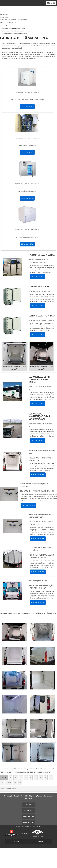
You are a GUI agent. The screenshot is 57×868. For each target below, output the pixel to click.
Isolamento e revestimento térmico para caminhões (16, 31)
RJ (11, 778)
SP (26, 778)
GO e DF (9, 783)
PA (20, 783)
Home (28, 805)
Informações (29, 817)
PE (46, 778)
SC (36, 778)
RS (41, 778)
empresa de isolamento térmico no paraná (13, 28)
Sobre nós (29, 811)
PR (31, 778)
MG (16, 778)
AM (15, 783)
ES (21, 778)
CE (2, 783)
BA (51, 778)
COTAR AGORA (27, 106)
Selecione (4, 778)
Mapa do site (28, 822)
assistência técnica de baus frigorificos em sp (14, 34)
